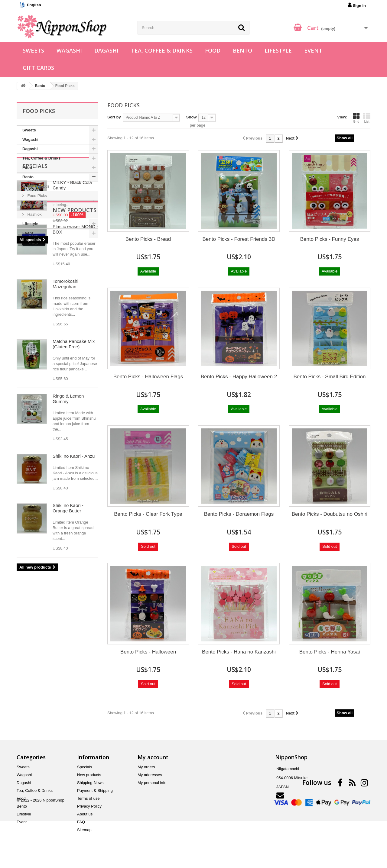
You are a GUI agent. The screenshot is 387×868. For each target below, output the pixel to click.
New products (45, 352)
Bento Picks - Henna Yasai (330, 652)
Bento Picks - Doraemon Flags (239, 514)
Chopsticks (36, 205)
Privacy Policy (89, 806)
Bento (242, 50)
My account (153, 757)
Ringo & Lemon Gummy (68, 541)
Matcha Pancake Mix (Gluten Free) (74, 486)
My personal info (152, 783)
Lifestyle (278, 50)
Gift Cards (38, 68)
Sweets (33, 50)
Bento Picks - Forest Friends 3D (239, 239)
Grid (356, 118)
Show (192, 117)
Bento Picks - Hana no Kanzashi (239, 652)
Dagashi (106, 50)
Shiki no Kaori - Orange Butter (68, 650)
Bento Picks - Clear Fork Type (148, 514)
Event (313, 50)
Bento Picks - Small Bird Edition (329, 377)
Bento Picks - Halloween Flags (148, 377)
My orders (146, 767)
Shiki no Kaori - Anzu (74, 598)
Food (213, 50)
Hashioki (34, 214)
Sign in (357, 5)
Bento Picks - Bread (148, 239)
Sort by (114, 117)
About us (85, 814)
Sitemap (84, 830)
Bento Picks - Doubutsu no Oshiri (330, 514)
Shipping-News (90, 783)
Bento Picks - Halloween (148, 652)
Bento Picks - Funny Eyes (330, 239)
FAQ (81, 822)
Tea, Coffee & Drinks (162, 50)
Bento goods (38, 186)
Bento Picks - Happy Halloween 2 (239, 377)
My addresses (150, 775)
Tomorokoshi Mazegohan (65, 426)
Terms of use (88, 798)
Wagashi (69, 50)
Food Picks (37, 196)
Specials (35, 256)
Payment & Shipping (95, 791)
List (367, 118)
